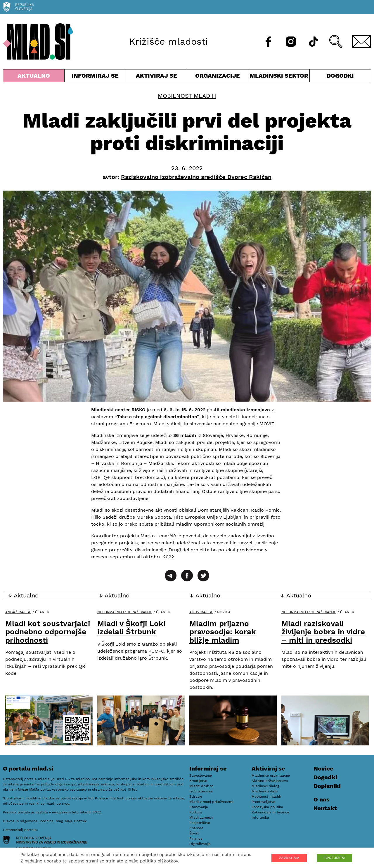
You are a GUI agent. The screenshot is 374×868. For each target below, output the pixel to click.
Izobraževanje (201, 791)
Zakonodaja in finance (270, 812)
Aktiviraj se (156, 77)
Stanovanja (199, 807)
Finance (196, 839)
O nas (322, 799)
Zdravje (196, 796)
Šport (194, 833)
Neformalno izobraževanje (125, 612)
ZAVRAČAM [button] (289, 858)
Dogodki (340, 76)
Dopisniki (327, 786)
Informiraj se (95, 77)
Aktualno (34, 77)
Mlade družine (201, 786)
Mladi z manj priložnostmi (211, 802)
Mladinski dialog (265, 786)
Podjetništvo (200, 823)
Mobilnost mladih (187, 96)
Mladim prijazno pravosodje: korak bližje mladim (223, 632)
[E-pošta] (361, 42)
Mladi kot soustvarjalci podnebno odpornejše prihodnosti (48, 632)
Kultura (196, 812)
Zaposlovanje (201, 775)
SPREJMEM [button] (335, 858)
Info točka (260, 818)
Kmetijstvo (198, 781)
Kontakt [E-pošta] (325, 808)
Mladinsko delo (265, 791)
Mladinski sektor (279, 77)
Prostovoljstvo (263, 802)
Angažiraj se (18, 612)
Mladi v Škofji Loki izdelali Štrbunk (131, 628)
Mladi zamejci (201, 818)
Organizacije (218, 77)
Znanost (196, 828)
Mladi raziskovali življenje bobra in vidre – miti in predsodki (323, 632)
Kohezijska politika (267, 807)
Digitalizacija (200, 844)
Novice (323, 768)
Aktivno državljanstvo (270, 781)
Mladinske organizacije (271, 775)
